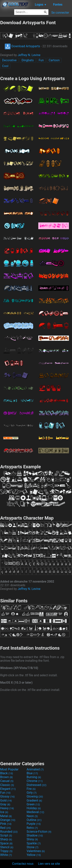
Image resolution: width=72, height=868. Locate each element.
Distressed (36, 785)
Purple (34, 824)
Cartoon (54, 60)
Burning (34, 777)
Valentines (36, 851)
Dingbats (28, 60)
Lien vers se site (49, 864)
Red (5, 828)
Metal (6, 816)
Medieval (35, 812)
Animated (35, 769)
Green (33, 804)
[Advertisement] (36, 726)
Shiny (32, 839)
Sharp (6, 839)
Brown (6, 777)
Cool (5, 66)
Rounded (9, 832)
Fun (41, 60)
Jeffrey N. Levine (29, 55)
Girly (32, 793)
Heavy (7, 808)
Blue (32, 773)
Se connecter (60, 13)
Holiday (34, 808)
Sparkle (34, 843)
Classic (7, 785)
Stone (32, 847)
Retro (32, 828)
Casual (7, 781)
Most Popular (9, 769)
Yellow (34, 855)
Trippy (6, 851)
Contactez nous (23, 864)
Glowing (35, 796)
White (6, 855)
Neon (32, 816)
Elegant (8, 789)
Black (7, 773)
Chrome (35, 781)
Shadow (35, 835)
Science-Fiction (39, 832)
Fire (31, 789)
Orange (8, 820)
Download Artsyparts (22, 46)
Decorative (9, 60)
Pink (6, 824)
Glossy (7, 796)
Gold (6, 800)
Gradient (34, 800)
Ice (4, 812)
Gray (5, 804)
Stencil (7, 847)
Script (6, 835)
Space (6, 843)
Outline (34, 820)
